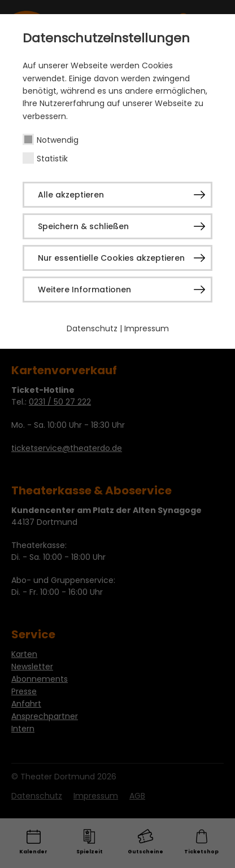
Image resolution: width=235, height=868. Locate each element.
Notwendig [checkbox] (58, 140)
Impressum (147, 328)
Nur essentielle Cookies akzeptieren (111, 258)
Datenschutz (92, 328)
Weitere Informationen (84, 290)
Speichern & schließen (83, 226)
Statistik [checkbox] (52, 159)
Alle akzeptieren (71, 195)
